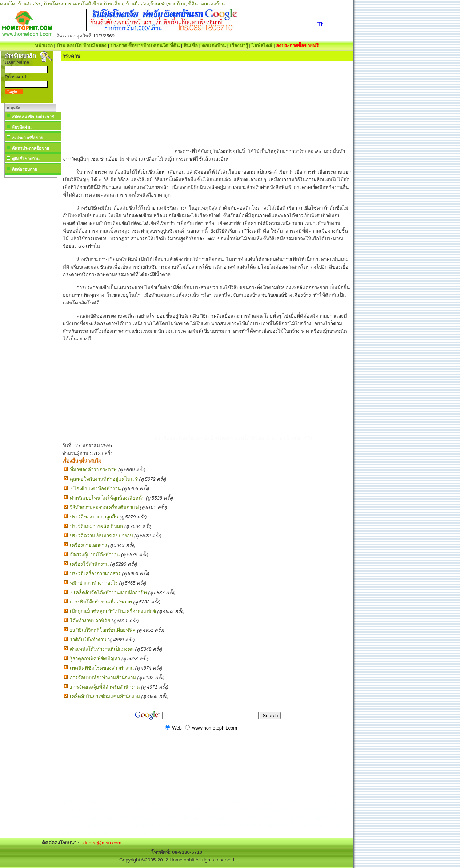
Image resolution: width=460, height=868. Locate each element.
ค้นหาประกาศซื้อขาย (30, 148)
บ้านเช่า (158, 4)
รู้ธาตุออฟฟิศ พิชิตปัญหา (95, 659)
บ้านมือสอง (137, 4)
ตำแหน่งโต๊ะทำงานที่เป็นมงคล (102, 649)
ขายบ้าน (177, 4)
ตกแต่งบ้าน (213, 4)
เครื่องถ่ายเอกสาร (88, 545)
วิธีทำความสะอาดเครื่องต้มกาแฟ (104, 507)
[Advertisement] (31, 288)
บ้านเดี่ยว (113, 4)
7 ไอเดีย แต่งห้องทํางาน (95, 488)
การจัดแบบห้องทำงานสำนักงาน (103, 677)
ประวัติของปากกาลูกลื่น (94, 517)
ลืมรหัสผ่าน (22, 127)
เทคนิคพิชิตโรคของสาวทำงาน (102, 668)
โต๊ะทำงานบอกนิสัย (90, 621)
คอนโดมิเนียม (88, 4)
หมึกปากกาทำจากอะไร (94, 583)
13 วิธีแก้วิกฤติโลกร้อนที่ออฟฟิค (103, 630)
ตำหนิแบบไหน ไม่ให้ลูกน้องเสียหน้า (107, 498)
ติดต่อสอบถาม (25, 169)
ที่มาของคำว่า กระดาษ (93, 470)
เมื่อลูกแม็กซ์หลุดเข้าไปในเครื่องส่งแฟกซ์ (113, 611)
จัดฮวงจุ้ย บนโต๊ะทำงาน (95, 555)
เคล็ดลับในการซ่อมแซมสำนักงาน (105, 696)
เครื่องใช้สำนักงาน (89, 564)
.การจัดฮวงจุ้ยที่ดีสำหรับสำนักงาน (105, 687)
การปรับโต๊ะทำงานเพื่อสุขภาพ (101, 602)
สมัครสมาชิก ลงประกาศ (33, 117)
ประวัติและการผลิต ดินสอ (97, 526)
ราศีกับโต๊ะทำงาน (88, 640)
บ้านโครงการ (57, 4)
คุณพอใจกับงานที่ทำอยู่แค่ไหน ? (104, 479)
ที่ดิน (193, 4)
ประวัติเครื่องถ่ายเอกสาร (95, 574)
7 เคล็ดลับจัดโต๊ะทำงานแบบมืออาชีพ (108, 592)
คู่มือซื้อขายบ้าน (26, 159)
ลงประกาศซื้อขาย (27, 138)
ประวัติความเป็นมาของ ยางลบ (101, 536)
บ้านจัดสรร (29, 4)
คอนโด (8, 4)
